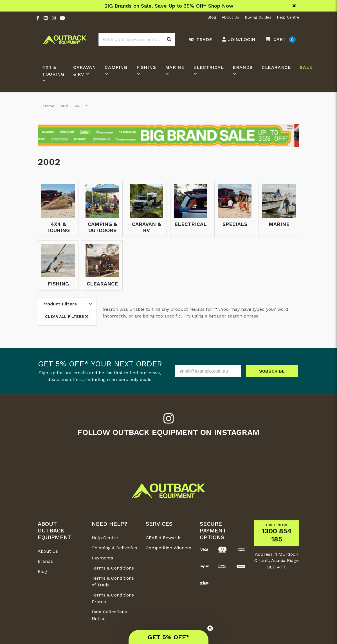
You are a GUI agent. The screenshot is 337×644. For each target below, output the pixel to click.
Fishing (58, 284)
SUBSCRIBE (272, 371)
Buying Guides (258, 17)
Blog (212, 17)
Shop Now (220, 6)
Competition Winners (168, 548)
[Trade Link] (199, 40)
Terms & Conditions (113, 568)
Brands (45, 561)
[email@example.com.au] (208, 371)
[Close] (294, 6)
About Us (230, 17)
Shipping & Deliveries (114, 548)
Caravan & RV (146, 227)
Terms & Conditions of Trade (113, 581)
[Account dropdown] (237, 40)
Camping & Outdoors (102, 227)
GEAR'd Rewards (164, 538)
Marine (279, 224)
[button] (279, 39)
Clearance (102, 284)
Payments (102, 558)
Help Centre (288, 17)
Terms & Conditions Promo (113, 598)
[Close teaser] (210, 628)
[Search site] (169, 40)
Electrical (191, 224)
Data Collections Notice (109, 615)
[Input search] (137, 40)
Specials (235, 224)
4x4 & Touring (58, 227)
